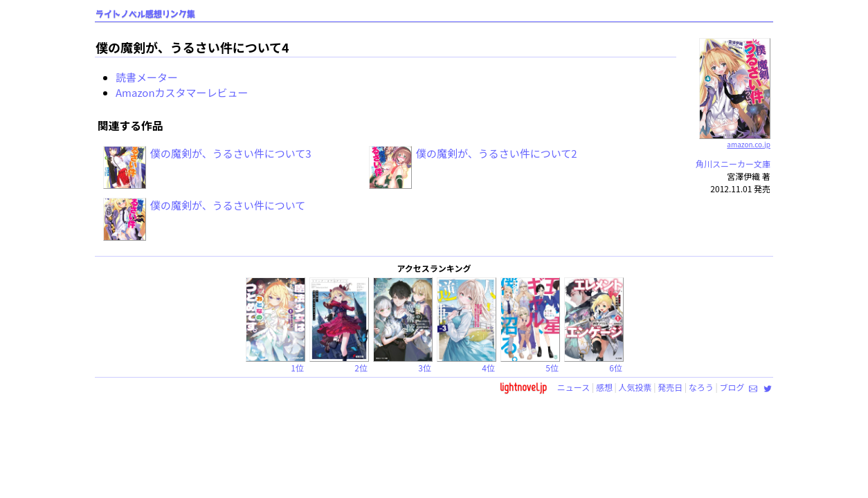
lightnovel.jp (523, 387)
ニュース (573, 387)
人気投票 (635, 387)
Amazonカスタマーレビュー (182, 92)
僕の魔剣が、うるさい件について (228, 205)
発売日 (670, 387)
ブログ (732, 387)
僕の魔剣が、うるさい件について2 (497, 153)
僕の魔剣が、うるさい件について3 (231, 153)
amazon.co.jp (735, 139)
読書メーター (147, 77)
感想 (604, 387)
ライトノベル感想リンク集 (145, 14)
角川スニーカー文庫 (733, 164)
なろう (701, 387)
